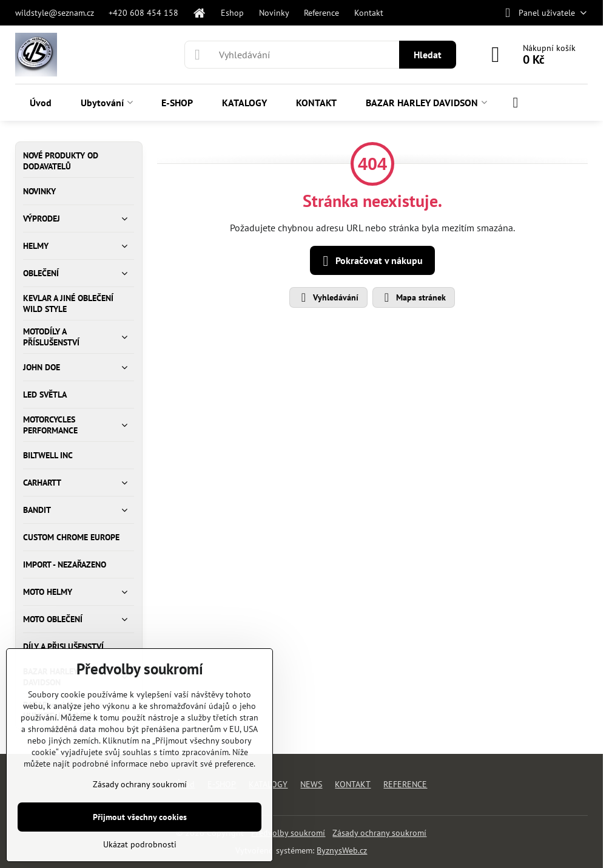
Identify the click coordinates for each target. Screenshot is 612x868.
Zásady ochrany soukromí (379, 833)
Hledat (428, 55)
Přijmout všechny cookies (140, 817)
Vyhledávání (328, 297)
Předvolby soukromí (288, 833)
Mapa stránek (413, 297)
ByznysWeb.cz (342, 850)
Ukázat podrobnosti (140, 844)
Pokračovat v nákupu (371, 261)
